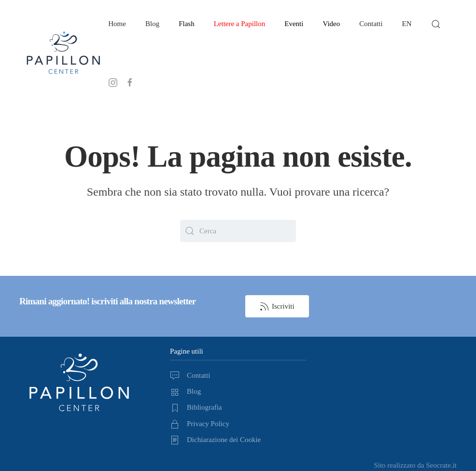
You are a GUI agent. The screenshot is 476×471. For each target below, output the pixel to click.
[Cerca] (238, 231)
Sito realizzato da (415, 465)
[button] (436, 24)
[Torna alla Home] (64, 53)
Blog (152, 24)
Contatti (371, 24)
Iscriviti (277, 306)
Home (117, 24)
